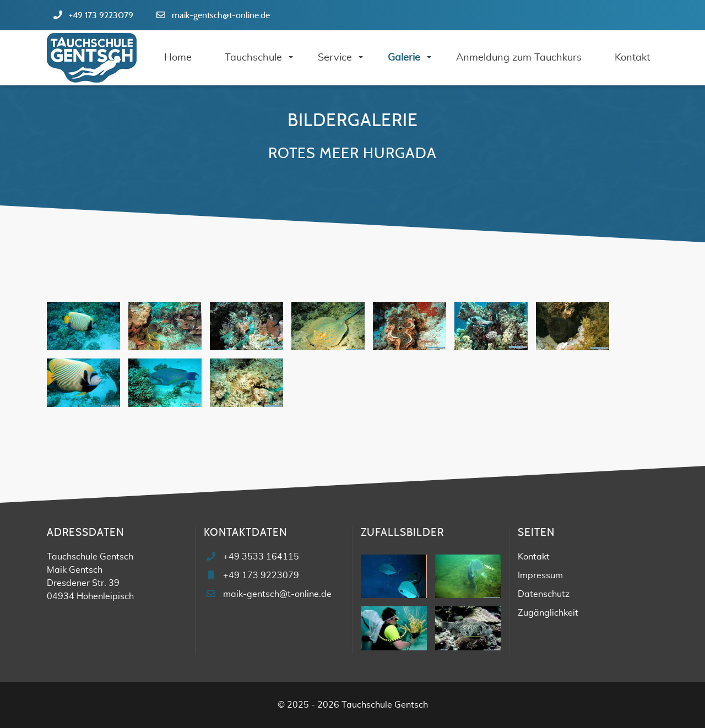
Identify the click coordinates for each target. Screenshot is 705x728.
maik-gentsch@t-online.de (221, 15)
